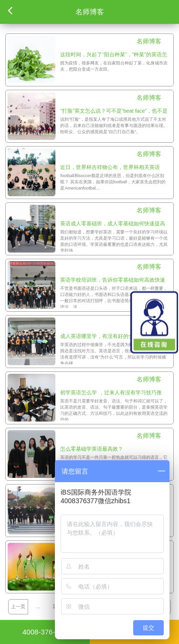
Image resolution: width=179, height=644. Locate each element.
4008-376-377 (45, 632)
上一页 (18, 607)
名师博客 (149, 41)
